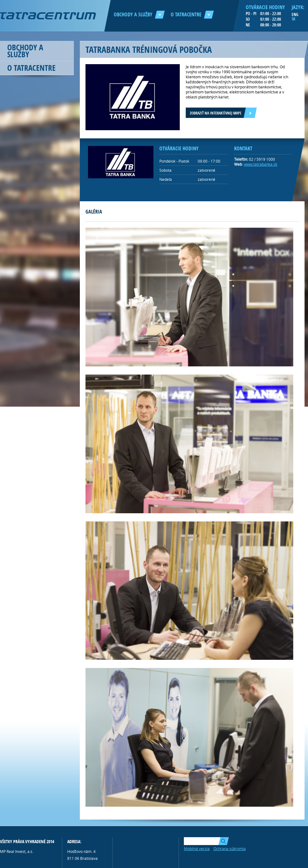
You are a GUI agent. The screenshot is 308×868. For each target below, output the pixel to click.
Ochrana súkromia (230, 849)
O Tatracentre (192, 14)
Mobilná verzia (197, 849)
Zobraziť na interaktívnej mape (216, 113)
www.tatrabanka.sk (261, 164)
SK (294, 19)
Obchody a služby (139, 14)
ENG (295, 14)
